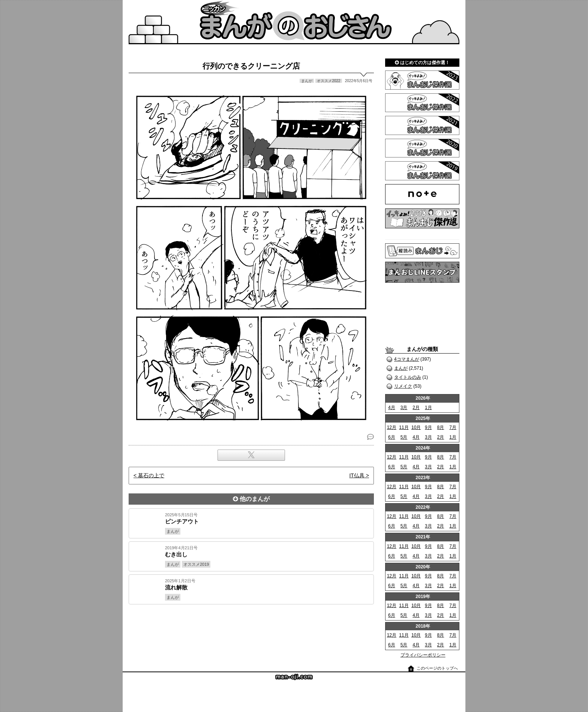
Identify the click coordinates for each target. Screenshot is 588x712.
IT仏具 (357, 475)
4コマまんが (407, 359)
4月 (392, 408)
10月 (416, 427)
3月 (404, 408)
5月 (404, 437)
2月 (416, 408)
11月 (404, 427)
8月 (441, 427)
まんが (401, 368)
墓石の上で (151, 475)
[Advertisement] (251, 630)
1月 (428, 408)
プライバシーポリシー (423, 655)
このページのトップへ (437, 668)
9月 (428, 427)
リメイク (403, 386)
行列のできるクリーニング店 (251, 66)
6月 (392, 437)
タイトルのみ (408, 377)
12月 (392, 427)
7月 (453, 427)
